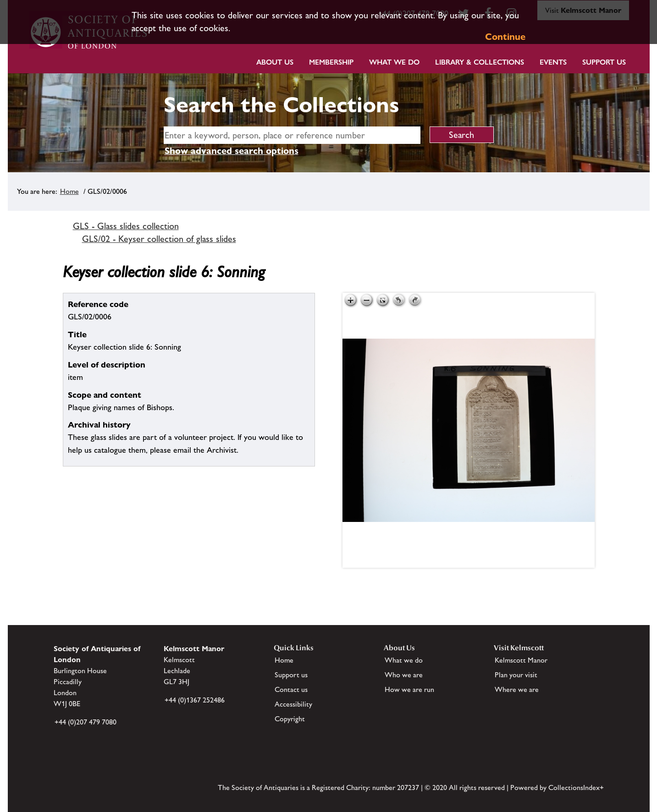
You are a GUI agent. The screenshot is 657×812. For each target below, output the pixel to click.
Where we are (517, 689)
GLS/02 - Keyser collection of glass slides (159, 239)
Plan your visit (516, 675)
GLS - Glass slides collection (126, 226)
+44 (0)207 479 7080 (86, 722)
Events (553, 62)
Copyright (290, 719)
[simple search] (292, 135)
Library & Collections (480, 62)
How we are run (409, 689)
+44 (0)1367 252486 (195, 700)
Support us (291, 675)
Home (69, 191)
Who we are (404, 675)
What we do (394, 62)
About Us (275, 62)
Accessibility (293, 704)
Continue (505, 37)
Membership (331, 62)
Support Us (604, 62)
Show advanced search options (232, 151)
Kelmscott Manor (521, 660)
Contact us (291, 689)
